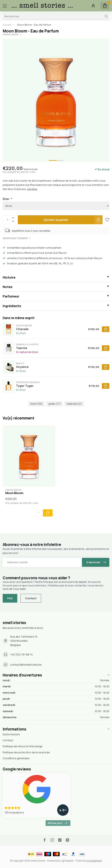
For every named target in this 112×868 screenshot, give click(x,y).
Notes (8, 287)
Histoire (9, 277)
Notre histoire (11, 734)
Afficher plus (57, 823)
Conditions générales (16, 758)
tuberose (74, 404)
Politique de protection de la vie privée (26, 752)
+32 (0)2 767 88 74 (21, 654)
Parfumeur (11, 296)
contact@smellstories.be (26, 665)
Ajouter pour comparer (15, 238)
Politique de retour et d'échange (23, 746)
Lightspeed (67, 861)
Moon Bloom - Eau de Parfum (34, 25)
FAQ (10, 598)
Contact (31, 598)
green (55, 404)
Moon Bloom (14, 493)
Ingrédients (12, 306)
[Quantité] (38, 513)
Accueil (7, 25)
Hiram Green (11, 35)
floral (36, 404)
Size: (7, 199)
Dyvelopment (95, 861)
